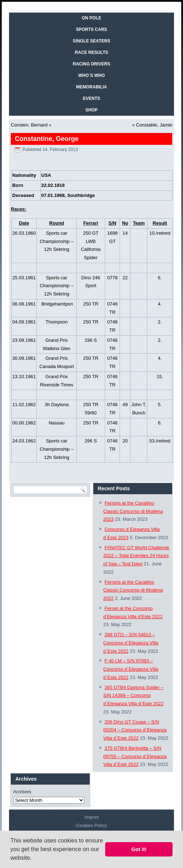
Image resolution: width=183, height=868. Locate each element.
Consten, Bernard (29, 125)
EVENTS (91, 98)
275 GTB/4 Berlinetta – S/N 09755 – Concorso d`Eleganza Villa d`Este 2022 (135, 756)
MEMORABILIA (91, 87)
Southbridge (81, 195)
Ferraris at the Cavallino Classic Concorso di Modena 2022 (133, 590)
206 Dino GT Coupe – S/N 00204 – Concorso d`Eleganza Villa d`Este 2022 (135, 730)
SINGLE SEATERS (91, 41)
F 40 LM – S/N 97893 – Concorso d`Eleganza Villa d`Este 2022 (131, 669)
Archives (22, 792)
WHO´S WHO (91, 75)
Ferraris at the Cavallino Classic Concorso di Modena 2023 (133, 511)
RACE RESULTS (91, 52)
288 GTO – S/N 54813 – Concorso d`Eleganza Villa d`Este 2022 (131, 643)
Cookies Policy (91, 825)
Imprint (91, 817)
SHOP (91, 110)
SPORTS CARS (92, 29)
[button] (34, 859)
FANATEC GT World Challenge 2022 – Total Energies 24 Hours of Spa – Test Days (137, 556)
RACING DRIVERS (91, 64)
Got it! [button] (139, 849)
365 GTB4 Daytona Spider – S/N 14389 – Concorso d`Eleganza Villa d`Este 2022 (133, 696)
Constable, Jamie (154, 125)
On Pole (91, 18)
